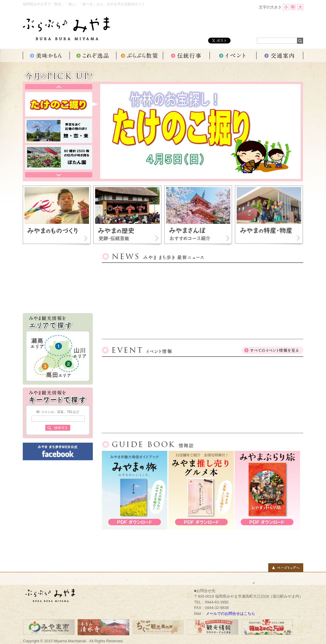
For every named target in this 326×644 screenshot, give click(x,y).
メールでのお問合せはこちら (230, 614)
